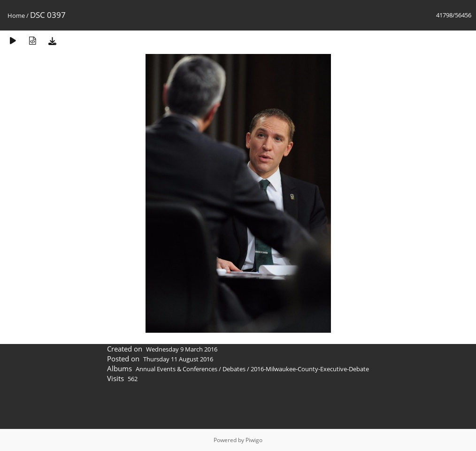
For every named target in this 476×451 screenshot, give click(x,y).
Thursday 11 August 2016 (178, 359)
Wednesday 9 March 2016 (182, 349)
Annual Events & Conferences (177, 369)
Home (16, 15)
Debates (234, 369)
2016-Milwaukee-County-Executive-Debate (310, 369)
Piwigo (254, 440)
